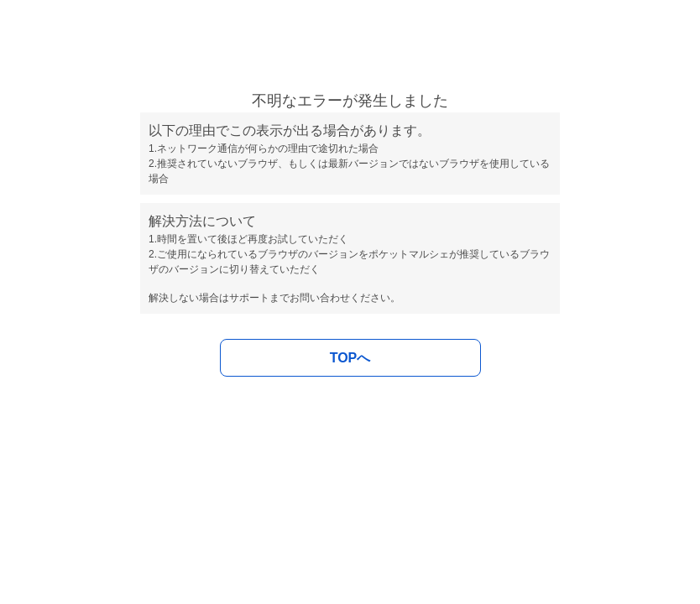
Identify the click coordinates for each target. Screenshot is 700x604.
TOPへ (350, 358)
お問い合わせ (320, 298)
